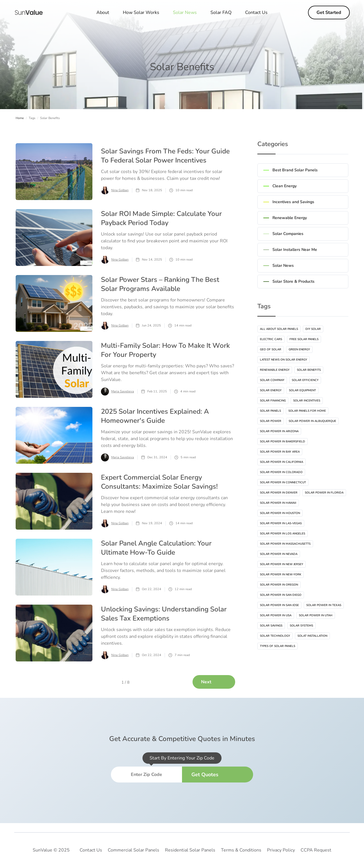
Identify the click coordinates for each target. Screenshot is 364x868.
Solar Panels (270, 411)
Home (20, 118)
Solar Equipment (302, 390)
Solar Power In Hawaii (278, 503)
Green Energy (299, 349)
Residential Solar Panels (190, 850)
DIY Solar (313, 329)
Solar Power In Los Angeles (283, 534)
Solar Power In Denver (279, 493)
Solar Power (271, 421)
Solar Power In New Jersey (282, 564)
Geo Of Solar (271, 349)
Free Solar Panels (304, 339)
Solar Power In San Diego (281, 595)
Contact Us (256, 13)
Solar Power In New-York (281, 574)
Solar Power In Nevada (279, 554)
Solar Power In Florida (324, 493)
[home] (29, 13)
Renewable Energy (275, 370)
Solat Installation (312, 636)
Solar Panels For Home (307, 411)
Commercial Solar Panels (134, 850)
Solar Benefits (309, 370)
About (103, 13)
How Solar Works (141, 13)
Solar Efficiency (305, 380)
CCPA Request (316, 850)
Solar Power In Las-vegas (281, 523)
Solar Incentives (307, 401)
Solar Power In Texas (324, 605)
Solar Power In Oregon (279, 585)
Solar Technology (275, 636)
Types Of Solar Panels (278, 646)
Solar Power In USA (276, 615)
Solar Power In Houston (280, 513)
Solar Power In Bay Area (280, 452)
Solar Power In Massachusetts (285, 544)
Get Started (329, 13)
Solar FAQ (221, 13)
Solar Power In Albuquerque (312, 421)
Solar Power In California (282, 462)
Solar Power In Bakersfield (283, 442)
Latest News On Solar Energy (284, 360)
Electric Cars (271, 339)
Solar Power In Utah (316, 615)
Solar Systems (301, 626)
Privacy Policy (281, 850)
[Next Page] (214, 682)
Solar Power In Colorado (281, 472)
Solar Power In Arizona (279, 431)
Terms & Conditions (241, 850)
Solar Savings (271, 626)
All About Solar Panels (279, 329)
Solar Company (272, 380)
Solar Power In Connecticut (283, 482)
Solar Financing (273, 401)
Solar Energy (271, 390)
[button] (185, 13)
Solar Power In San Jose (279, 605)
